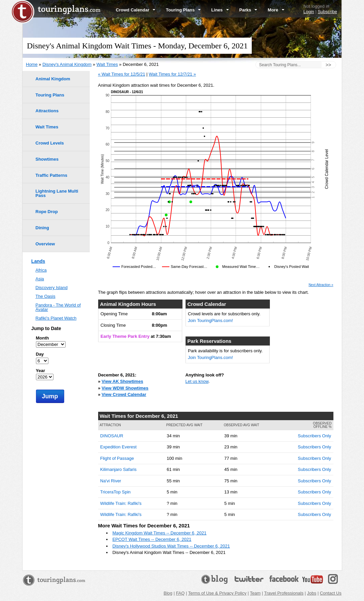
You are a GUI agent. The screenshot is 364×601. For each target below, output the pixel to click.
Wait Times (107, 64)
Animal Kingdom (53, 79)
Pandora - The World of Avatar (58, 307)
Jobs (312, 593)
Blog (168, 593)
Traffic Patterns (52, 175)
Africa (41, 270)
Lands (38, 261)
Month (43, 338)
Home (32, 64)
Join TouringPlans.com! (210, 320)
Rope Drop (47, 212)
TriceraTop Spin (115, 492)
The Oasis (46, 296)
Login (309, 12)
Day (40, 354)
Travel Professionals (284, 593)
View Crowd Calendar (124, 394)
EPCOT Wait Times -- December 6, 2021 (152, 539)
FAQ (180, 593)
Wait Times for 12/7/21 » (172, 74)
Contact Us (331, 593)
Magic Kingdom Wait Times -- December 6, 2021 (159, 533)
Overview (45, 244)
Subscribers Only (314, 436)
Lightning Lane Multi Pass (57, 193)
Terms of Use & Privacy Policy (217, 593)
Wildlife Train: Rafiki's (121, 503)
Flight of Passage (117, 458)
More (276, 10)
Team (255, 593)
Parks (248, 10)
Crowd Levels (50, 143)
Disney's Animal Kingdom (67, 64)
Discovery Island (52, 288)
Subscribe (327, 12)
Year (41, 371)
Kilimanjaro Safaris (118, 469)
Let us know (197, 381)
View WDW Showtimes (125, 388)
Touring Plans (184, 10)
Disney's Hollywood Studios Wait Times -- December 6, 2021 (171, 546)
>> (328, 65)
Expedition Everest (118, 447)
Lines (220, 10)
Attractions (47, 111)
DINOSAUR (112, 436)
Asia (40, 279)
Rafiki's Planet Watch (56, 318)
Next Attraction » (321, 285)
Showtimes (47, 159)
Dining (42, 228)
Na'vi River (111, 481)
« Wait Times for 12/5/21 (122, 74)
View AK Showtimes (122, 381)
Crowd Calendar (136, 10)
